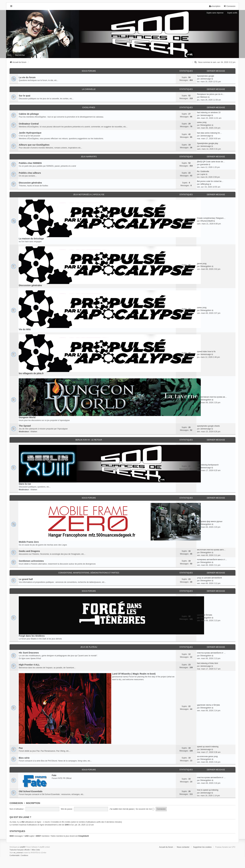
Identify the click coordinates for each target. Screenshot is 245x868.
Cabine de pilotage (29, 114)
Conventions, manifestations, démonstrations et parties (89, 573)
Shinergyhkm (206, 125)
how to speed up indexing (208, 790)
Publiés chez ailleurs (30, 173)
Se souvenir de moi (145, 809)
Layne (203, 174)
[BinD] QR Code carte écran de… (211, 162)
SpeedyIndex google (206, 76)
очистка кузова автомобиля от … (211, 653)
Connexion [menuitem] (229, 6)
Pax (21, 748)
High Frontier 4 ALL (29, 665)
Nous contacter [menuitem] (183, 847)
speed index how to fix (206, 352)
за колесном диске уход (207, 756)
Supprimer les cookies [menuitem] (202, 847)
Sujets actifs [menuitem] (232, 13)
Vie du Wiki (25, 329)
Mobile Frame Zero (29, 542)
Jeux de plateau (89, 647)
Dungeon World (27, 417)
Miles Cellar (36, 850)
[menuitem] (196, 62)
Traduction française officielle (20, 850)
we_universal (18, 853)
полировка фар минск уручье (210, 521)
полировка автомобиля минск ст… (212, 560)
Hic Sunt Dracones (29, 653)
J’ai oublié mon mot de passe (122, 809)
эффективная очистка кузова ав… (212, 397)
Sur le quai (25, 96)
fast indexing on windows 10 (209, 112)
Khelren (34, 432)
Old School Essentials (31, 791)
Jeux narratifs (89, 157)
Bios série (24, 758)
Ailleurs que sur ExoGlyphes (34, 145)
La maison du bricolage (31, 239)
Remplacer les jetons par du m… (211, 94)
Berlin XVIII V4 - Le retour (89, 440)
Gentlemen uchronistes (31, 561)
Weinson (204, 97)
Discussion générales (30, 183)
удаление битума (205, 615)
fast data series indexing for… (209, 133)
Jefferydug (205, 184)
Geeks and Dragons (29, 551)
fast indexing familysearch (208, 465)
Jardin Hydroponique (30, 133)
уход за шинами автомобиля (209, 578)
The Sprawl (25, 426)
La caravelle (89, 89)
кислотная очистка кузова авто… (211, 550)
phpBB (22, 847)
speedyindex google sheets (208, 426)
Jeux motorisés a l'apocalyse (89, 195)
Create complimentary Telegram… (211, 218)
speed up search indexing (208, 747)
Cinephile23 (84, 836)
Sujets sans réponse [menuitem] (215, 13)
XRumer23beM (206, 221)
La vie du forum (27, 77)
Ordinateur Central (29, 124)
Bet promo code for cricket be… (210, 181)
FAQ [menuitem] (10, 55)
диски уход (202, 264)
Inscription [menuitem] (215, 6)
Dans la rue (25, 484)
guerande (204, 164)
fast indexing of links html (207, 663)
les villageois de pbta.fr (31, 373)
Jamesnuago (206, 79)
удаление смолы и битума (208, 705)
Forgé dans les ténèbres (32, 636)
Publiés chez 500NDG (30, 163)
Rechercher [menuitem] (20, 55)
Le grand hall (26, 579)
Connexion (16, 803)
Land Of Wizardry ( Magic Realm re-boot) (134, 674)
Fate (54, 775)
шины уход (202, 122)
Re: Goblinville (203, 171)
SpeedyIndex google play (208, 143)
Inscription (33, 803)
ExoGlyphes (89, 108)
